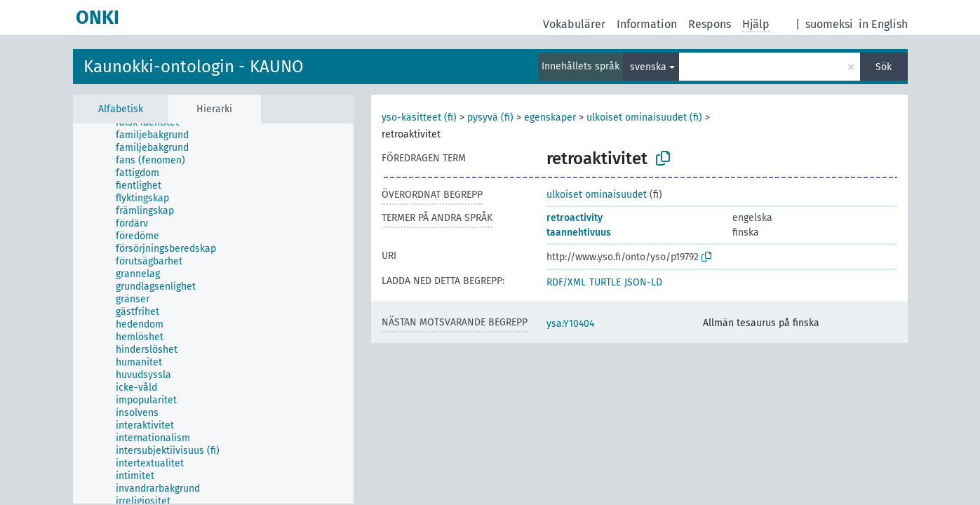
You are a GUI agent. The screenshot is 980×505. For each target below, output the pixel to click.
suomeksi (829, 24)
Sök (884, 67)
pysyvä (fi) (490, 117)
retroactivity (575, 218)
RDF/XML (566, 282)
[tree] (213, 314)
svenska (648, 67)
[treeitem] (158, 135)
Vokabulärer (574, 24)
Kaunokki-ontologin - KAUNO (194, 67)
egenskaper (550, 117)
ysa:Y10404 (570, 324)
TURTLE (605, 282)
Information (647, 24)
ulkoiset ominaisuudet (597, 195)
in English (883, 24)
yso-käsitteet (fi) (419, 117)
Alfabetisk (121, 109)
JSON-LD (643, 282)
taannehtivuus (579, 233)
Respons (710, 24)
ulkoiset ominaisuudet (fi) (644, 117)
